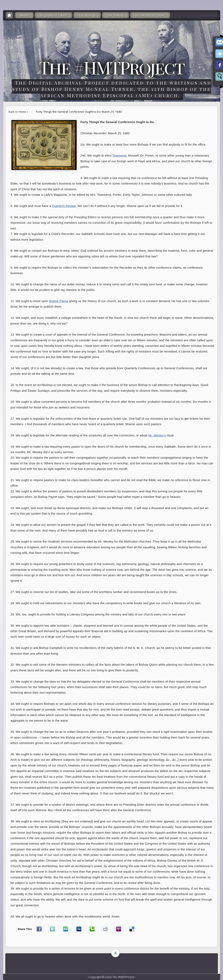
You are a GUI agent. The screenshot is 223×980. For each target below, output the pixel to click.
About (24, 15)
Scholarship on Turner (150, 15)
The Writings (87, 15)
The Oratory (115, 15)
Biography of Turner (54, 15)
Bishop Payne (59, 301)
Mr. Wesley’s (157, 435)
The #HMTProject (111, 67)
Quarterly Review (64, 206)
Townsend (119, 156)
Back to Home (17, 112)
